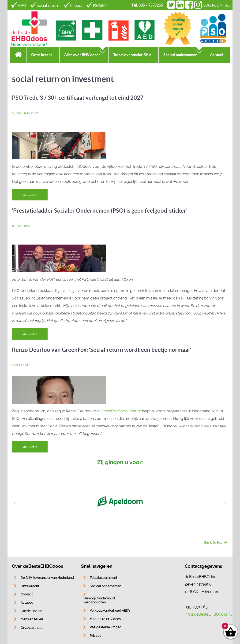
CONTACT (223, 5)
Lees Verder (30, 195)
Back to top (216, 542)
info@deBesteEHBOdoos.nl (208, 614)
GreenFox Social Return (121, 411)
